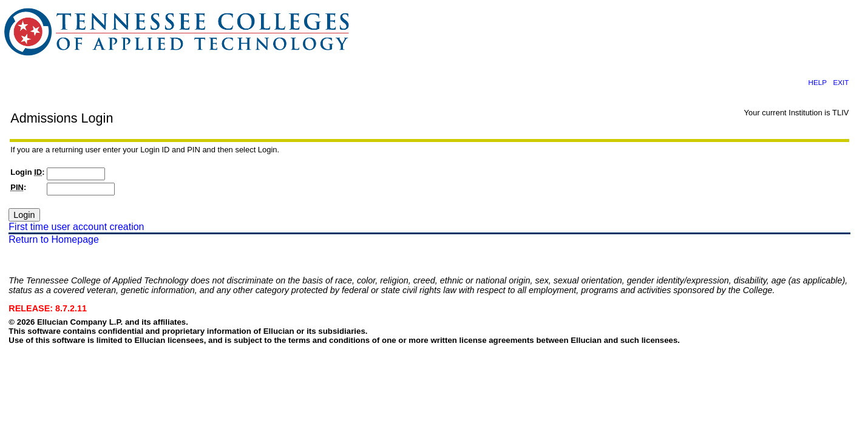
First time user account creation (76, 227)
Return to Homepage (54, 239)
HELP (817, 82)
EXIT (841, 82)
